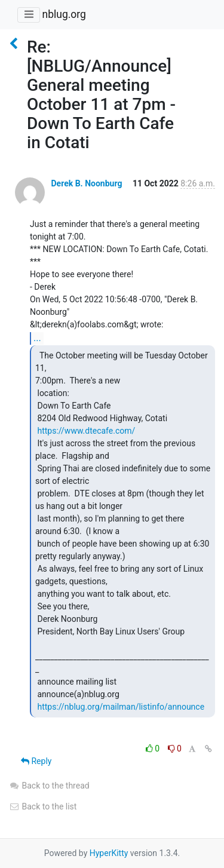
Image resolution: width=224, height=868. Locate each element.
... (37, 338)
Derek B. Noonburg (86, 183)
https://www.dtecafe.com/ (86, 431)
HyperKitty (109, 853)
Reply (36, 761)
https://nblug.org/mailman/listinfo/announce (121, 707)
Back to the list (43, 806)
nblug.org (64, 14)
